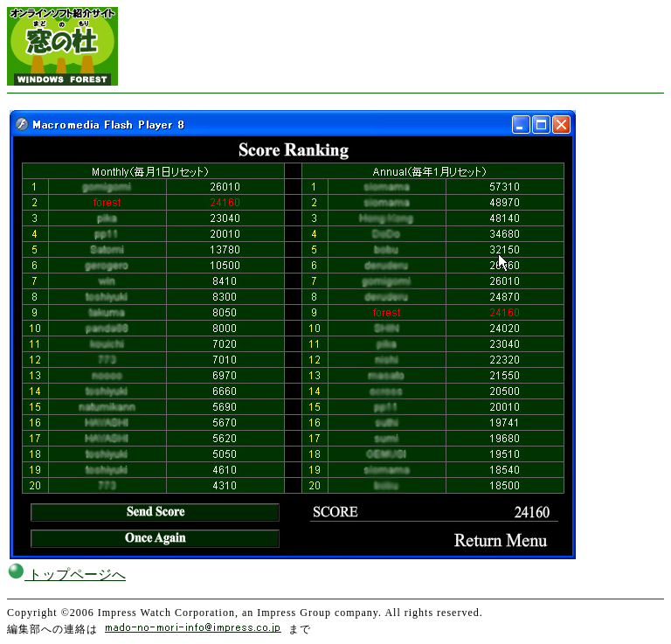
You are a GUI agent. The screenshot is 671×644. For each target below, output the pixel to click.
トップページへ (66, 575)
